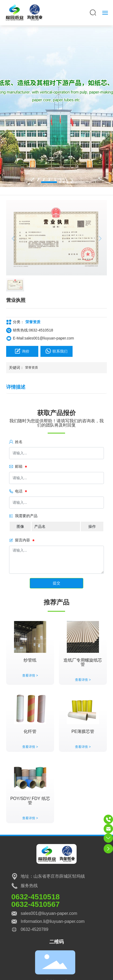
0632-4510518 (35, 897)
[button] (49, 182)
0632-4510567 (35, 904)
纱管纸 (30, 660)
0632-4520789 (34, 929)
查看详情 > (30, 676)
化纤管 (30, 731)
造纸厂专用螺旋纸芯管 (83, 662)
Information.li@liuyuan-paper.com (53, 921)
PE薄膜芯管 (83, 731)
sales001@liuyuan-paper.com (49, 913)
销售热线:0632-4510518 (33, 330)
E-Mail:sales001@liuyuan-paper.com (43, 338)
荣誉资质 (33, 322)
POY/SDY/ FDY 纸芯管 (30, 801)
